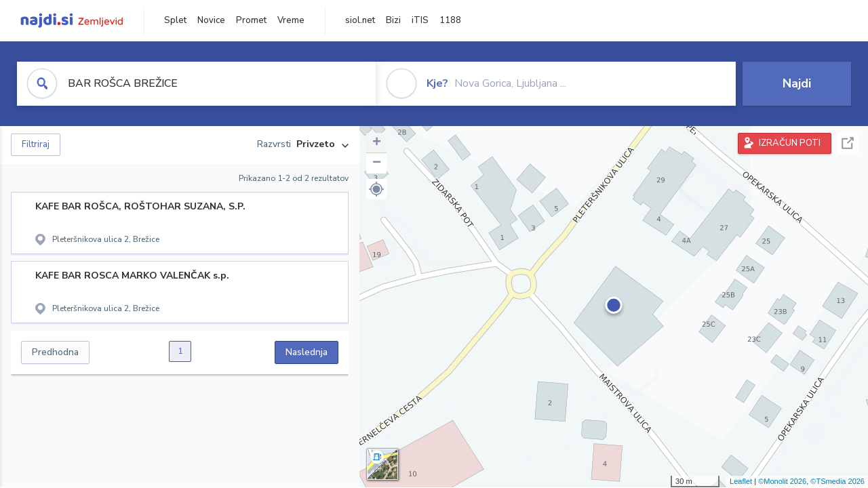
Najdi (797, 83)
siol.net (360, 20)
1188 (450, 20)
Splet (175, 20)
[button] (376, 189)
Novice (211, 20)
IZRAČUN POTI (790, 143)
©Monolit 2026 (782, 481)
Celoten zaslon (848, 143)
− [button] (377, 163)
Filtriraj (36, 144)
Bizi (393, 20)
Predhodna (55, 352)
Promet (251, 20)
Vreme (291, 20)
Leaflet (741, 481)
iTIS (420, 20)
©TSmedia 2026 (837, 481)
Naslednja (307, 352)
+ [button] (377, 143)
